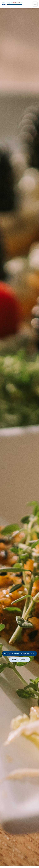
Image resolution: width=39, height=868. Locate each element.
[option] (19, 434)
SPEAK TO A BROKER (20, 659)
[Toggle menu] (35, 4)
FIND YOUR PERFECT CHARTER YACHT (19, 653)
